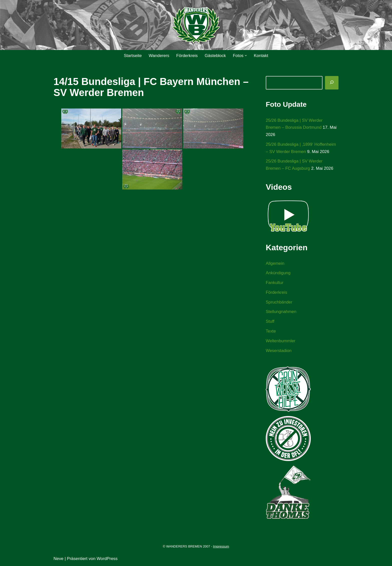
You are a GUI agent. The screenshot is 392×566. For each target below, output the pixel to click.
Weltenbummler (281, 341)
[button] (246, 56)
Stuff (270, 322)
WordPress (107, 559)
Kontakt (261, 56)
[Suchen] (332, 83)
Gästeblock (215, 56)
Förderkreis (187, 56)
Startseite (132, 56)
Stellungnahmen (281, 312)
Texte (271, 332)
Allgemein (275, 264)
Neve (58, 559)
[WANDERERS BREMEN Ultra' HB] (196, 25)
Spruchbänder (279, 302)
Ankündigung (278, 273)
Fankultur (275, 283)
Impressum (221, 547)
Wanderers (159, 56)
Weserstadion (279, 351)
